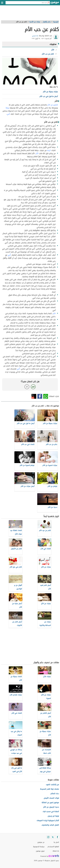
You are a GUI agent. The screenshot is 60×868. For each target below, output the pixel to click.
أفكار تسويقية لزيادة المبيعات (48, 820)
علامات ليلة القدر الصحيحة (49, 789)
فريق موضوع (40, 851)
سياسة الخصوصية (39, 847)
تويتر (34, 396)
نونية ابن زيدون (53, 816)
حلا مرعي (35, 36)
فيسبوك (40, 396)
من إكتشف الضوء (52, 785)
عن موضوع (41, 842)
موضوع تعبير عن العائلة (50, 803)
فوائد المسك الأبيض (51, 798)
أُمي (8, 114)
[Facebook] (57, 837)
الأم (54, 313)
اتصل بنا (56, 842)
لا (27, 387)
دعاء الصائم (55, 794)
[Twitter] (53, 837)
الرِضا (49, 150)
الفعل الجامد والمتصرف (50, 825)
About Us (56, 851)
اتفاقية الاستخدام (53, 847)
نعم (33, 387)
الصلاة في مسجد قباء (51, 812)
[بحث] (48, 3)
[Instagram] (48, 837)
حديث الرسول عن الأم (51, 807)
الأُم (37, 153)
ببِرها (7, 108)
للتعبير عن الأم (53, 105)
